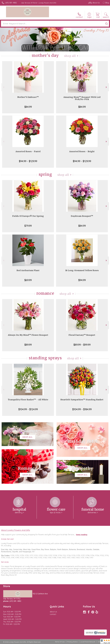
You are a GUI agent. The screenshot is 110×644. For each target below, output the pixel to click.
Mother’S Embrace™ (28, 97)
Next (107, 87)
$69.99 (28, 280)
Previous (3, 87)
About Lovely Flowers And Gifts (16, 530)
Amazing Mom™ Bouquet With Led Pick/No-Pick (82, 98)
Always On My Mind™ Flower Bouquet (28, 335)
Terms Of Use (60, 642)
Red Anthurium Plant (28, 270)
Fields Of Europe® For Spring (28, 216)
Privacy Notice (72, 642)
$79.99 (28, 226)
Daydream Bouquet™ (82, 216)
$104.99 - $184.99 (82, 409)
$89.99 (28, 345)
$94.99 (82, 280)
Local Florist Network (88, 642)
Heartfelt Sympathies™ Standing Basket (82, 400)
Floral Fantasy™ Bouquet (82, 335)
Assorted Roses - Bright (82, 151)
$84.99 (28, 107)
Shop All (70, 56)
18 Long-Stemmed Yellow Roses (82, 270)
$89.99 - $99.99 (82, 345)
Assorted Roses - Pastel (28, 151)
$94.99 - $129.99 (28, 161)
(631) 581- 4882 (11, 3)
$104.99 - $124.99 (28, 409)
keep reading (82, 535)
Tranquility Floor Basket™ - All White (28, 400)
